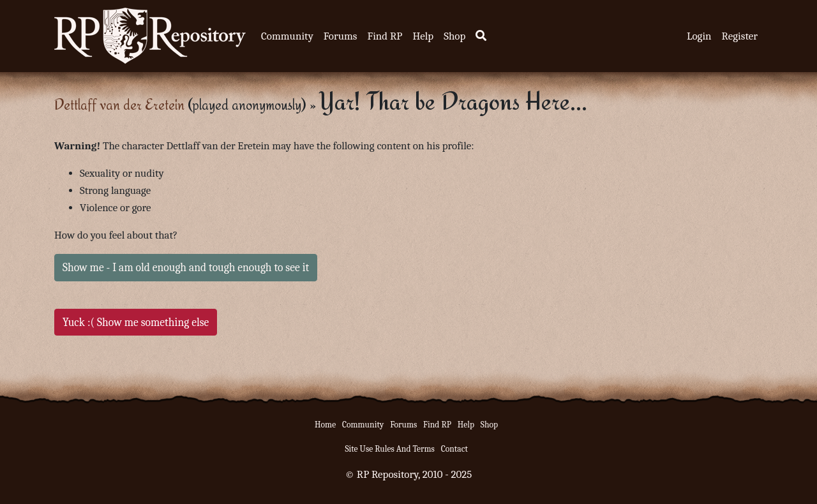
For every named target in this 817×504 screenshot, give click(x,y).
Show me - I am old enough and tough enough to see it (186, 267)
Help (423, 36)
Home (325, 425)
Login (699, 36)
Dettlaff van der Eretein (119, 104)
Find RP (385, 36)
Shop (454, 36)
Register (740, 36)
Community (287, 36)
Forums (341, 36)
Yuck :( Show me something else (136, 322)
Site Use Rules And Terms (390, 449)
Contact (454, 449)
